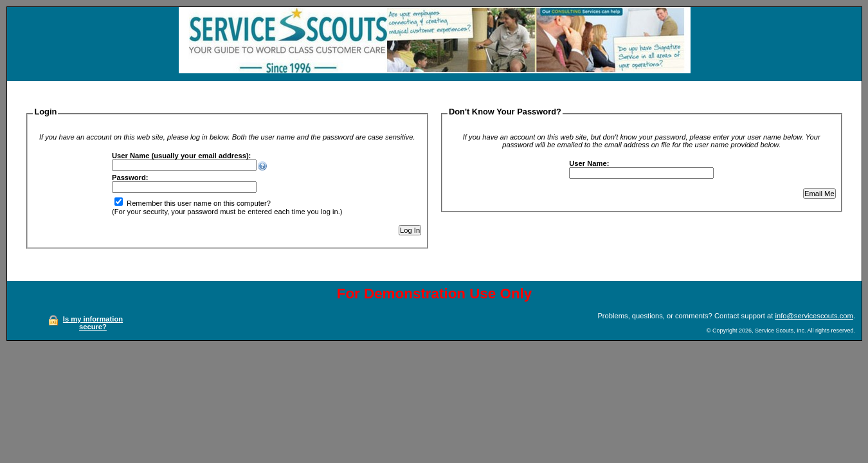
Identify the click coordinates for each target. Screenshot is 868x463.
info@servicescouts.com (814, 316)
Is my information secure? (93, 323)
